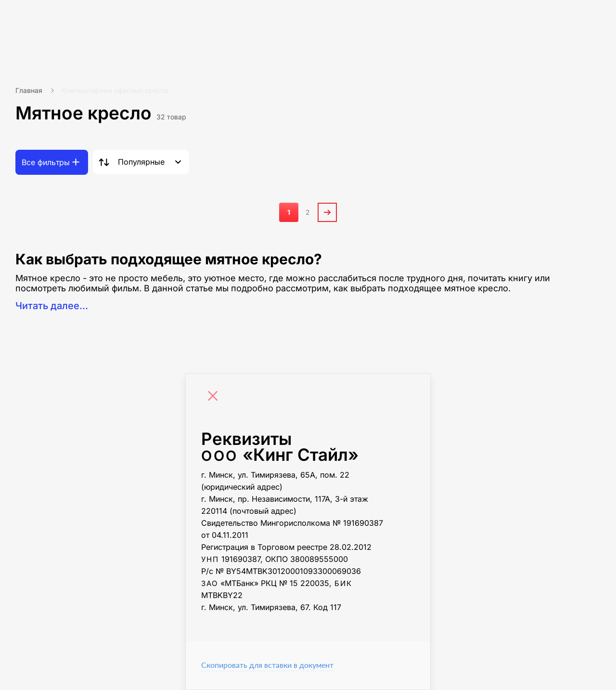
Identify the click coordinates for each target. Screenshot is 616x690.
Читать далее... (52, 306)
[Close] (215, 397)
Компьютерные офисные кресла (115, 90)
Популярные (141, 162)
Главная (29, 90)
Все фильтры (46, 162)
